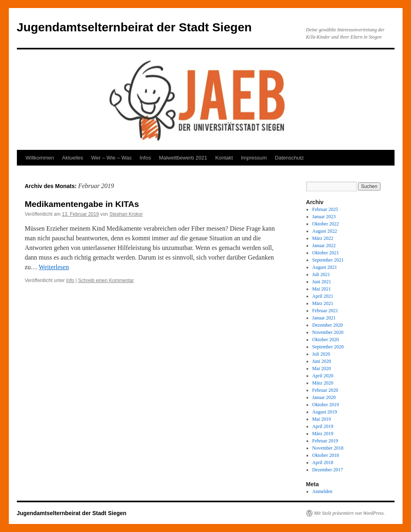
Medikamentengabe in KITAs (82, 204)
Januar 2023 (324, 217)
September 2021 (328, 260)
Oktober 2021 (325, 253)
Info (70, 280)
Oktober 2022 (325, 224)
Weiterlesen (54, 267)
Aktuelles (73, 158)
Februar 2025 (325, 209)
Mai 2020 (321, 368)
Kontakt (224, 158)
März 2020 (323, 383)
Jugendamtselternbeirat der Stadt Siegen (134, 27)
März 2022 (323, 238)
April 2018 (323, 462)
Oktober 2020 (325, 340)
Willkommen (40, 158)
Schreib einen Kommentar (106, 280)
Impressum (254, 158)
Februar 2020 (325, 390)
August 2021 (325, 267)
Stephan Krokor (126, 214)
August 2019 (325, 412)
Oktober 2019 (325, 405)
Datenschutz (289, 158)
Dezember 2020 (327, 325)
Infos (145, 158)
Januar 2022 (324, 246)
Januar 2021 (324, 318)
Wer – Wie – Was (111, 158)
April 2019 (323, 426)
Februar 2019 (325, 441)
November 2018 (328, 448)
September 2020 (328, 347)
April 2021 (323, 296)
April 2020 (323, 376)
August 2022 (325, 231)
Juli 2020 (321, 354)
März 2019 (323, 434)
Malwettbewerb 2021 (183, 158)
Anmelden (322, 491)
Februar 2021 (325, 311)
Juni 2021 (322, 282)
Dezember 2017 (327, 470)
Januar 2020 (324, 397)
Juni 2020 (322, 361)
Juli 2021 (321, 274)
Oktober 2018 (325, 455)
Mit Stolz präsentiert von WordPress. (350, 513)
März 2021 (323, 303)
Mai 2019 (321, 419)
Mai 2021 (321, 289)
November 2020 (328, 332)
